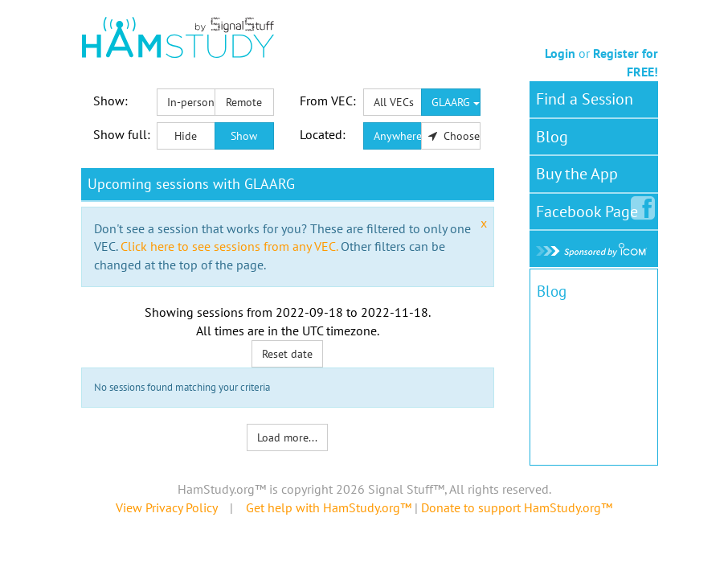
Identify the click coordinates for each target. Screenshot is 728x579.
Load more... (287, 437)
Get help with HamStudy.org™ (329, 507)
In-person (191, 102)
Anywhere (398, 136)
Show (244, 136)
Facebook (590, 208)
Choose (454, 136)
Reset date (287, 354)
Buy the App (577, 174)
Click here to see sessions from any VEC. (229, 246)
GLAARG (456, 102)
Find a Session (585, 99)
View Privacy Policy (166, 507)
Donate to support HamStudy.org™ (517, 507)
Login (560, 53)
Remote (244, 102)
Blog (552, 137)
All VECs (394, 102)
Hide (186, 136)
